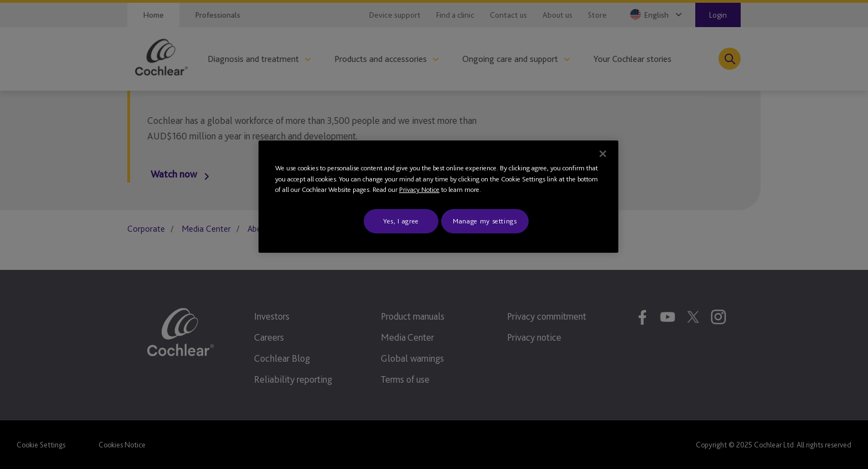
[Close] (603, 154)
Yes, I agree (401, 221)
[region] (438, 197)
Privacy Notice (419, 189)
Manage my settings (485, 221)
